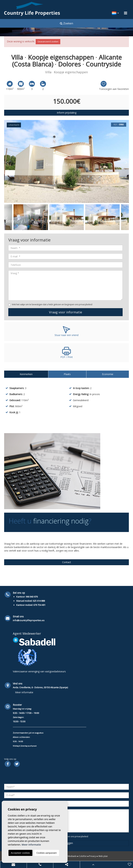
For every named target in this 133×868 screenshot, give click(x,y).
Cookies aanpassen (47, 853)
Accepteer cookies (20, 853)
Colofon (83, 856)
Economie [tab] (108, 374)
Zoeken (66, 23)
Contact (67, 562)
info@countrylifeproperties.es (29, 620)
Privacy (92, 856)
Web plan (103, 856)
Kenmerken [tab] (26, 374)
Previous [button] (7, 161)
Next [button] (126, 161)
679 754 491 (39, 605)
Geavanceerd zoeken (48, 42)
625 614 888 (39, 601)
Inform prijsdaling (67, 113)
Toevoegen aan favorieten (114, 85)
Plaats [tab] (67, 374)
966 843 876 (32, 597)
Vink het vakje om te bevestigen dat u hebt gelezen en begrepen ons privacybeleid (52, 304)
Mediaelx (72, 856)
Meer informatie (24, 692)
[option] (66, 161)
